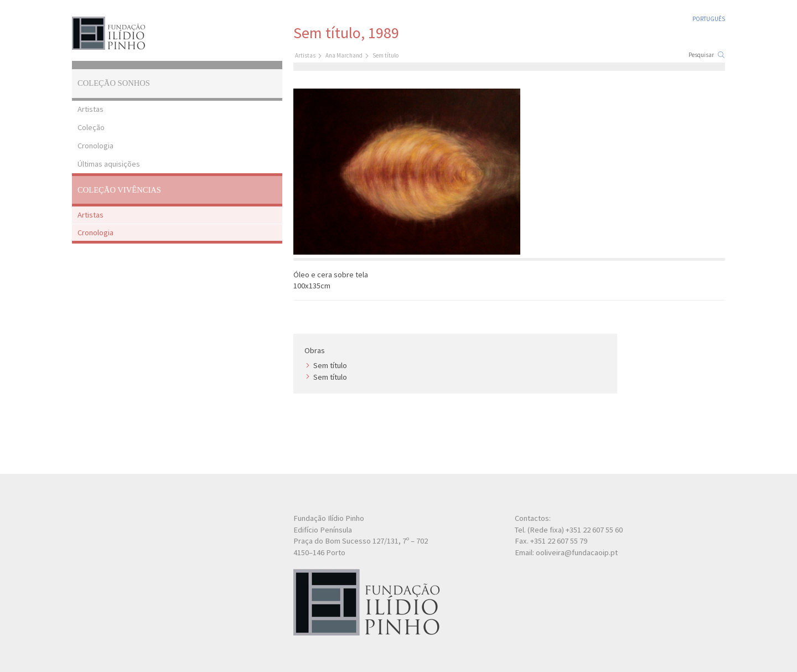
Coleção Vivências (119, 190)
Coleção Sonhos (114, 83)
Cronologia (95, 146)
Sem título (330, 365)
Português (709, 19)
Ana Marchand (344, 55)
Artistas (90, 109)
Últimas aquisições (109, 164)
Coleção (91, 127)
